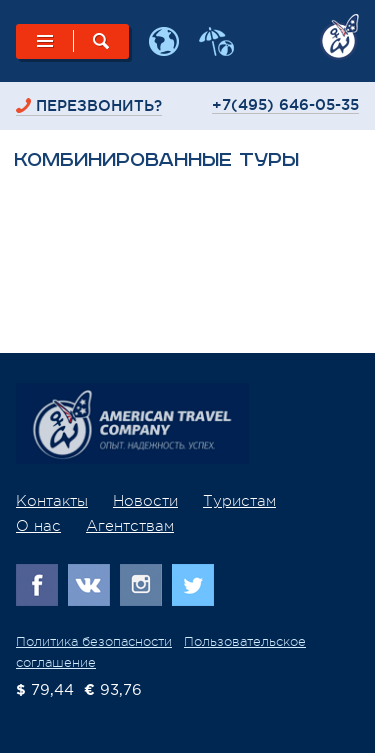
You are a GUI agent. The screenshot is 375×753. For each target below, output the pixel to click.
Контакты (52, 501)
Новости (145, 501)
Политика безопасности (94, 641)
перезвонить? (99, 105)
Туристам (239, 501)
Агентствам (130, 526)
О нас (38, 526)
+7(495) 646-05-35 (285, 104)
